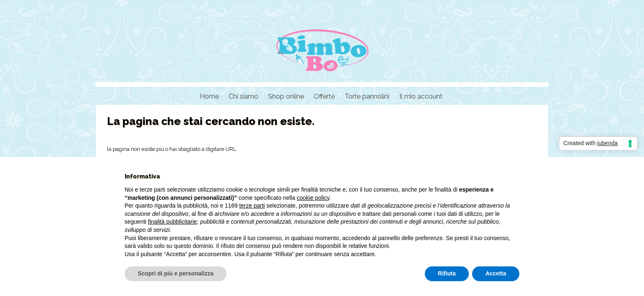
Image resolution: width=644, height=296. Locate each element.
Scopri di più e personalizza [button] (176, 273)
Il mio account (421, 96)
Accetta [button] (496, 273)
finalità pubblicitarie (173, 222)
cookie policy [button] (313, 198)
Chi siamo (243, 96)
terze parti (252, 206)
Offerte (324, 96)
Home (209, 96)
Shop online (286, 96)
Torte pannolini (367, 96)
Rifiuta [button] (447, 273)
